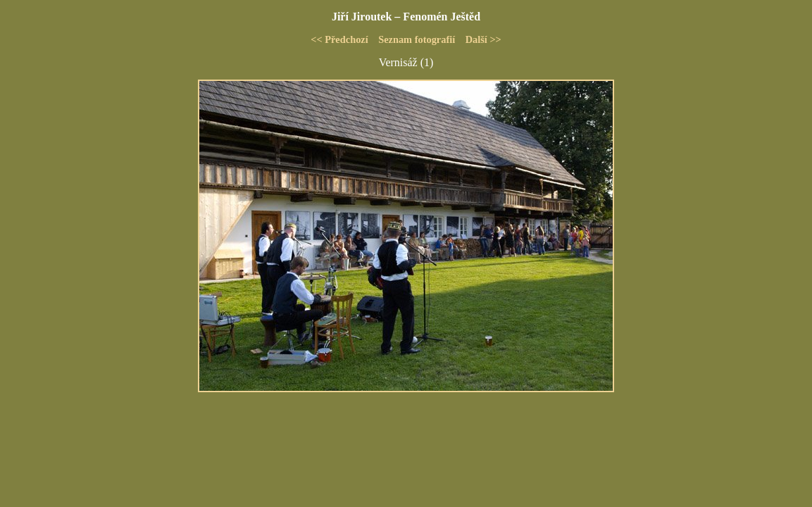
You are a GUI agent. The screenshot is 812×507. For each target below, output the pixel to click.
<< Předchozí (339, 39)
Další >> (483, 39)
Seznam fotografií (417, 39)
